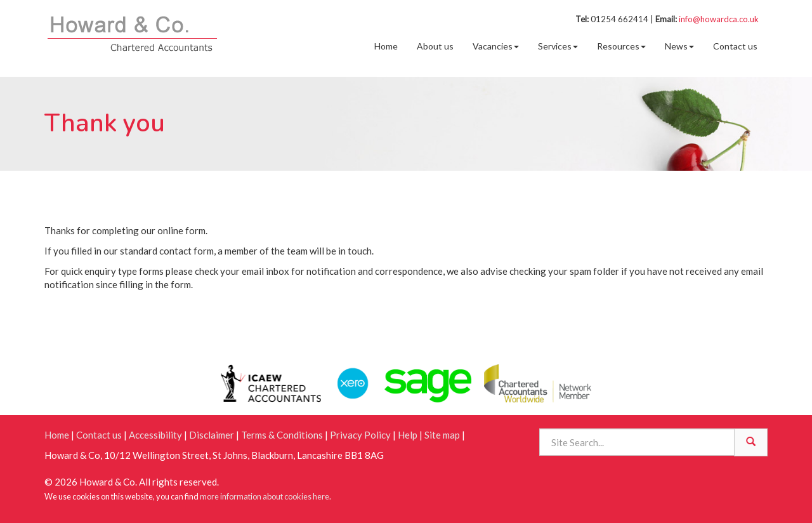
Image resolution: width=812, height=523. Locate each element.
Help (408, 435)
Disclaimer (212, 435)
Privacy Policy (360, 435)
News (679, 46)
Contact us (735, 46)
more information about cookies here (265, 496)
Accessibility (155, 435)
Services (558, 46)
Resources (621, 46)
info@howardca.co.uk (719, 19)
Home (386, 46)
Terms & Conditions (282, 435)
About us (435, 46)
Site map (442, 435)
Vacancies (496, 46)
